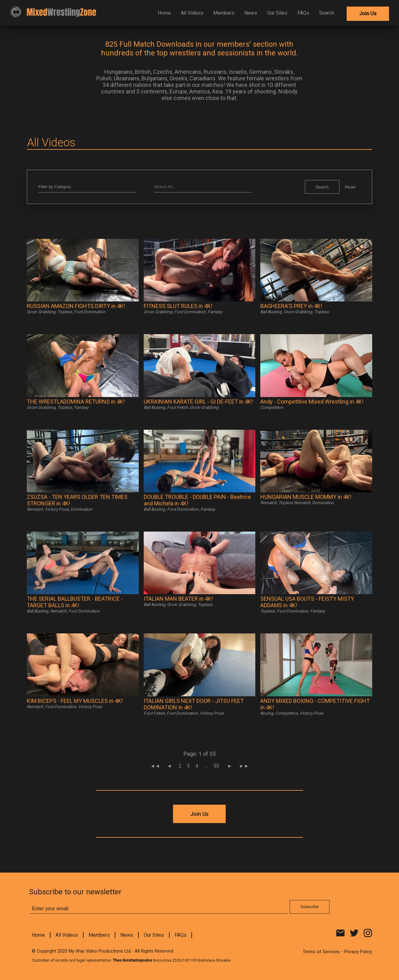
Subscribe (247, 155)
